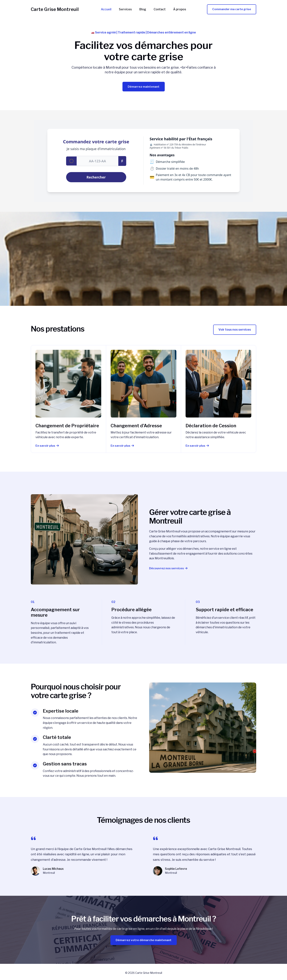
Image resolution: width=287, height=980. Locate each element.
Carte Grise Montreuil (55, 9)
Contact (158, 9)
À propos (177, 9)
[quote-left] (33, 839)
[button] (235, 330)
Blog (143, 9)
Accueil (109, 9)
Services (127, 9)
